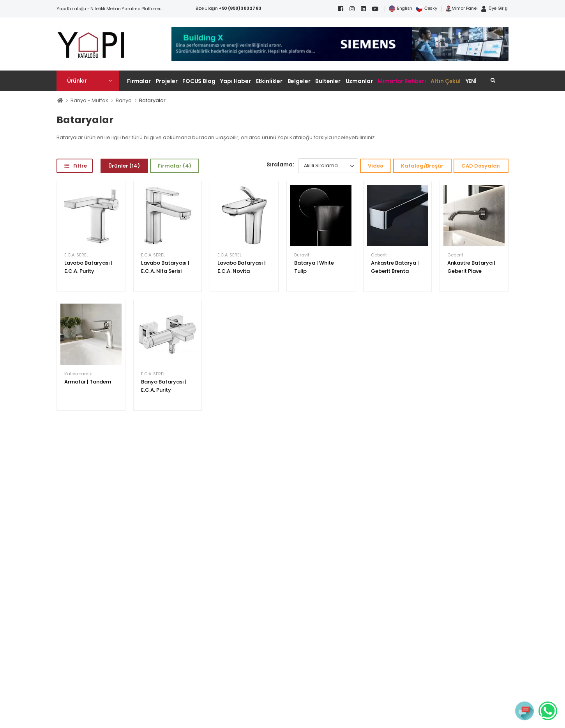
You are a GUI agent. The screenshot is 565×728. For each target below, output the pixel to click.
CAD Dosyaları (481, 166)
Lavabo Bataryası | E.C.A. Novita (242, 267)
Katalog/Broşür (422, 166)
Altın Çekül (446, 81)
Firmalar (139, 81)
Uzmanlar (359, 81)
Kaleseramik (78, 374)
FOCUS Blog (199, 81)
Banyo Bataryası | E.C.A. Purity (164, 386)
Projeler (167, 81)
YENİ (471, 81)
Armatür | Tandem (88, 382)
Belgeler (299, 81)
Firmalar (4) (175, 166)
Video (376, 166)
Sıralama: (280, 164)
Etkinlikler (269, 81)
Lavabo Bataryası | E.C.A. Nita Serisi (165, 267)
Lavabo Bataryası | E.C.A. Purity (88, 267)
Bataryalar (152, 100)
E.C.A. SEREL (76, 255)
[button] (88, 81)
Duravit (302, 255)
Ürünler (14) (124, 166)
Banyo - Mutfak (89, 100)
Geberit (379, 255)
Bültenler (328, 81)
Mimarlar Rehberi (402, 81)
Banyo (124, 100)
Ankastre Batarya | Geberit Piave (471, 267)
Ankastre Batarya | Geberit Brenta (395, 267)
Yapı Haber (236, 81)
